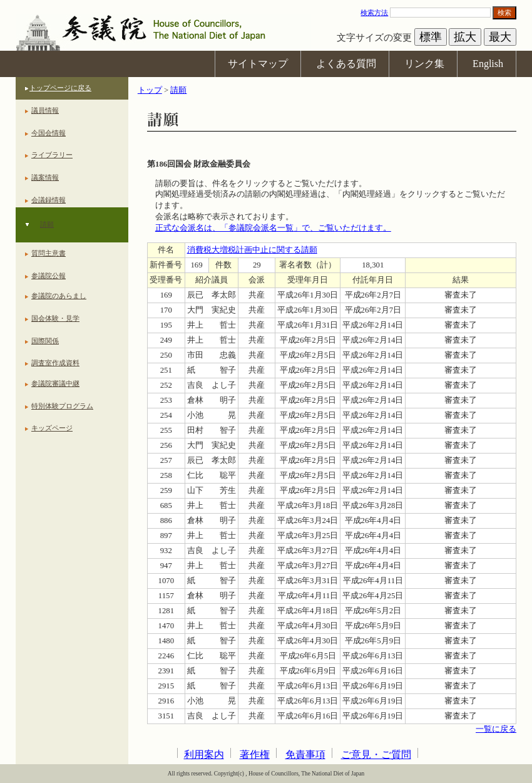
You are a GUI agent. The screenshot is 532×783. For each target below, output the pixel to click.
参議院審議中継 (55, 383)
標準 (431, 37)
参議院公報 (49, 276)
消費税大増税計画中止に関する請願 (252, 250)
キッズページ (52, 428)
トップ (150, 90)
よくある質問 (346, 64)
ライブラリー (52, 155)
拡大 (465, 37)
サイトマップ (258, 64)
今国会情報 (49, 133)
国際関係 (45, 341)
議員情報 (45, 110)
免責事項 (305, 754)
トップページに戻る (60, 88)
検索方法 (374, 13)
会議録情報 (49, 200)
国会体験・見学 (55, 318)
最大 (500, 37)
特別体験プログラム (62, 406)
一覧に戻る (496, 729)
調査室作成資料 (55, 363)
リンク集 (424, 64)
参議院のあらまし (59, 296)
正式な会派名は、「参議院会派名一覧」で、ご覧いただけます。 (273, 228)
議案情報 (45, 177)
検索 (504, 13)
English (488, 64)
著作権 (255, 754)
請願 (47, 224)
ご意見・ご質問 (376, 754)
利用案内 (204, 754)
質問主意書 (49, 253)
